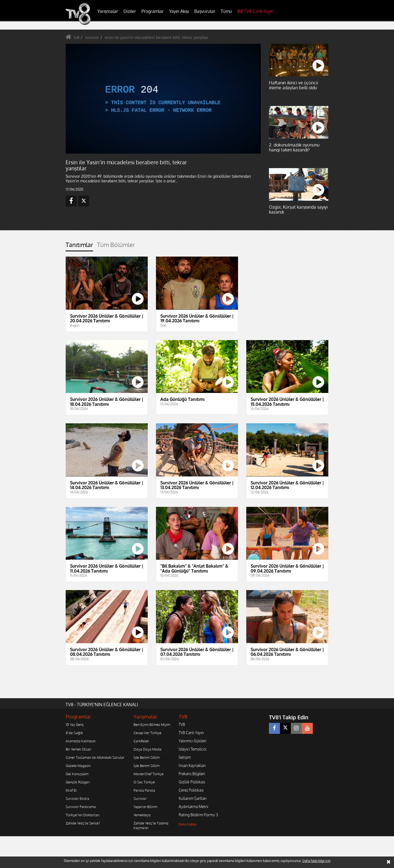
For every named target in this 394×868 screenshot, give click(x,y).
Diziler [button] (130, 11)
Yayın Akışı (179, 11)
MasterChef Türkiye (149, 774)
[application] (163, 99)
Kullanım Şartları (193, 798)
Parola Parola (144, 790)
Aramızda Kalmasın (81, 741)
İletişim (185, 757)
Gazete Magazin (78, 766)
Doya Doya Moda (147, 749)
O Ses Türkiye (144, 782)
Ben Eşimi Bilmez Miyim (152, 725)
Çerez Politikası (191, 790)
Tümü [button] (226, 11)
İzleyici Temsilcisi (192, 749)
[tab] (79, 246)
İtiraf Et (71, 790)
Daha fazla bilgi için (316, 861)
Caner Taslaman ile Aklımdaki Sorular (95, 757)
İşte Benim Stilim (147, 757)
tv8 (77, 37)
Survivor (140, 798)
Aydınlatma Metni (193, 807)
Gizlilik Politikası (192, 782)
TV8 (182, 724)
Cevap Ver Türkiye (147, 733)
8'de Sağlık (74, 733)
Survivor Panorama (81, 807)
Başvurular (205, 11)
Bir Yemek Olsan (78, 749)
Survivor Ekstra (77, 798)
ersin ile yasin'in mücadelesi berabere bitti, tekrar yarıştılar (157, 37)
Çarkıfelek (141, 741)
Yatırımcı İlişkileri (192, 741)
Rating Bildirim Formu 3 (198, 815)
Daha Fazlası (188, 824)
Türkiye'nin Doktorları (82, 815)
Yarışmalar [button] (108, 11)
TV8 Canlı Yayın (255, 11)
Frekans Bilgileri (192, 774)
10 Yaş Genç (75, 725)
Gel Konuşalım (77, 774)
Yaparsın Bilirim (145, 807)
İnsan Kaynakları (192, 765)
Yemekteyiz (142, 815)
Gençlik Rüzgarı (78, 782)
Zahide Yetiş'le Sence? (83, 823)
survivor (92, 37)
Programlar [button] (153, 11)
